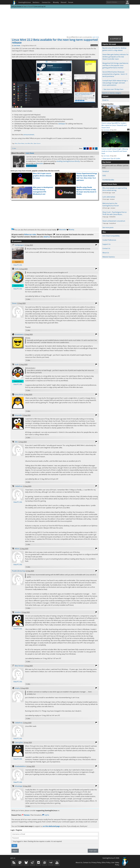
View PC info (18, 265)
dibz (16, 442)
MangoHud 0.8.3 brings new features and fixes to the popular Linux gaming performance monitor (115, 65)
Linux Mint (28, 143)
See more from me (31, 166)
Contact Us (46, 2)
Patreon (26, 815)
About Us (106, 253)
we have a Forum (27, 6)
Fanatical (106, 171)
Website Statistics (109, 257)
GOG (104, 176)
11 (128, 130)
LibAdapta (62, 124)
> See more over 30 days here (113, 89)
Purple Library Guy (19, 571)
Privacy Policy (96, 862)
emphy (17, 688)
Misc (32, 143)
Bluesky (56, 2)
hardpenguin (19, 245)
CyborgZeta (19, 742)
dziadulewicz (19, 334)
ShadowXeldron (20, 766)
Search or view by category (112, 93)
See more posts (108, 227)
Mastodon (40, 163)
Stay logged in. (37, 841)
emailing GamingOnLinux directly (68, 161)
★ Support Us (115, 39)
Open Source (37, 143)
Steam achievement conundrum (114, 221)
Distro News (21, 143)
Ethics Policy (106, 862)
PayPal (46, 815)
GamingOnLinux (25, 2)
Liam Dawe (17, 46)
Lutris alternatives (109, 197)
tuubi (17, 365)
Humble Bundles (108, 180)
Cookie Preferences (109, 240)
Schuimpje (19, 786)
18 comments (94, 45)
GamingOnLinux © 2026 (111, 858)
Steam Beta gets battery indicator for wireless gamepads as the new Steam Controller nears (115, 57)
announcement (29, 135)
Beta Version (19, 666)
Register (15, 851)
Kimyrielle (18, 415)
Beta (16, 143)
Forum (71, 2)
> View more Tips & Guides (111, 159)
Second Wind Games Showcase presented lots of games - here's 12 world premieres (115, 74)
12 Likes (14, 148)
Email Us (105, 100)
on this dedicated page (51, 826)
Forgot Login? (93, 851)
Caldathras (19, 486)
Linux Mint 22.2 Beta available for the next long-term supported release (55, 41)
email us (47, 237)
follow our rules (30, 235)
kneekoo (18, 612)
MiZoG (17, 549)
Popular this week (109, 44)
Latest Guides (107, 104)
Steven (14, 303)
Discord (64, 2)
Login (14, 846)
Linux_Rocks (19, 395)
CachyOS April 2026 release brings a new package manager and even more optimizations (115, 83)
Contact (105, 96)
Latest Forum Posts (110, 184)
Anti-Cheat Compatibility (111, 236)
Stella (17, 269)
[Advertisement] (70, 22)
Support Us (106, 244)
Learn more (96, 37)
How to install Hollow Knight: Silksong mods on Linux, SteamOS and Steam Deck (115, 150)
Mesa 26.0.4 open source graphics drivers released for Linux (42, 176)
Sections (36, 2)
